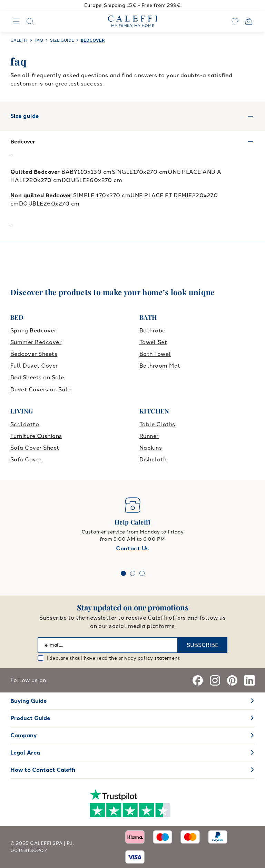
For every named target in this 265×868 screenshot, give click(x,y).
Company (24, 735)
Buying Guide (28, 701)
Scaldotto (25, 424)
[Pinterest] (232, 680)
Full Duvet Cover (34, 366)
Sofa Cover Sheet (35, 448)
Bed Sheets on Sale (37, 377)
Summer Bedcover (36, 342)
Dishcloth (153, 460)
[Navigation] (16, 21)
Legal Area (25, 753)
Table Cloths (157, 424)
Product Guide (30, 718)
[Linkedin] (249, 680)
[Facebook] (198, 680)
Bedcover (23, 142)
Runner (149, 436)
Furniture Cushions (36, 436)
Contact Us (132, 548)
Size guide (132, 116)
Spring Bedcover (33, 331)
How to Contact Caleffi (43, 770)
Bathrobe (153, 331)
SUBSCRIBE (203, 645)
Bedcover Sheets (34, 354)
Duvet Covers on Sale (41, 390)
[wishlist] (235, 21)
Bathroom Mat (160, 366)
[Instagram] (215, 680)
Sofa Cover (26, 460)
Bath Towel (155, 354)
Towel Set (153, 342)
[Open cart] (249, 21)
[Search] (30, 21)
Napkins (151, 448)
